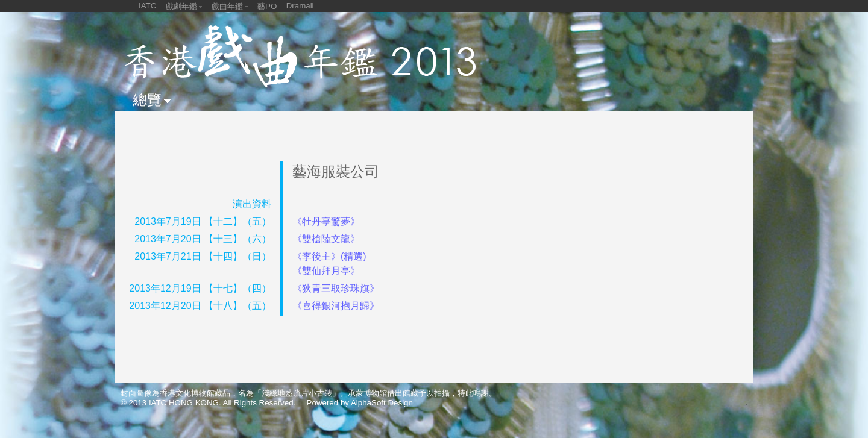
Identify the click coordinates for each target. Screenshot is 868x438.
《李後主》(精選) (329, 256)
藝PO (267, 6)
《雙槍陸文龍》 (326, 239)
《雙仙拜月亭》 (326, 271)
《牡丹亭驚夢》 (326, 221)
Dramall (300, 6)
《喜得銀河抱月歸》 (336, 306)
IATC (147, 6)
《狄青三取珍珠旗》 (336, 288)
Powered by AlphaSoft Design (360, 403)
